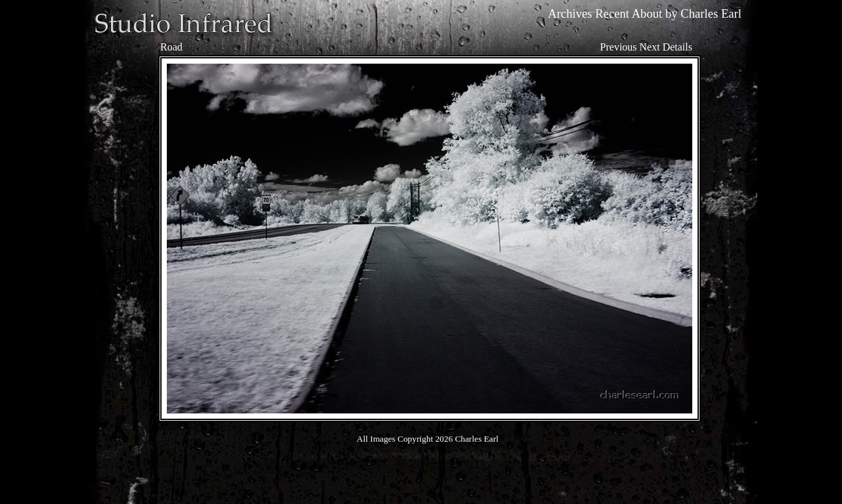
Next (650, 47)
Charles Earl (711, 13)
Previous (619, 47)
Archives (570, 13)
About (647, 13)
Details (677, 47)
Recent (612, 13)
